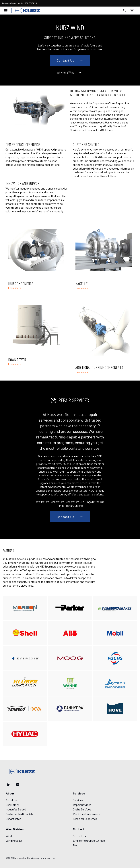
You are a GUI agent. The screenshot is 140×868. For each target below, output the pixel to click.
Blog (76, 845)
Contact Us (79, 836)
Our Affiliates (13, 819)
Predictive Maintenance (87, 814)
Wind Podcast (14, 840)
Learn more (14, 288)
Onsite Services (82, 809)
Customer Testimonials (19, 814)
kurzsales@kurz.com (11, 3)
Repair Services (82, 805)
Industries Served (16, 809)
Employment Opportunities (89, 840)
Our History (12, 805)
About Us (11, 800)
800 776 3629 (31, 3)
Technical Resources (85, 819)
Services (78, 800)
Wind (9, 836)
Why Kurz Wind (69, 72)
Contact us (70, 60)
